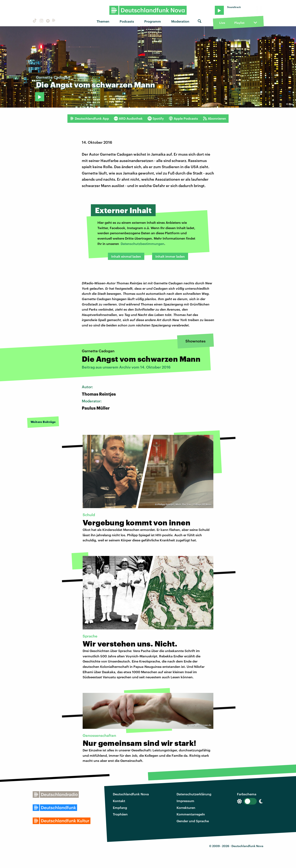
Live (222, 23)
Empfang (120, 808)
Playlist (239, 23)
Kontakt (119, 801)
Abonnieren (214, 118)
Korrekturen (186, 808)
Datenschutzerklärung (194, 794)
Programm (153, 21)
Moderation (180, 21)
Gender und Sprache (193, 821)
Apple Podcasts (183, 118)
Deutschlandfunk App (89, 118)
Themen (103, 21)
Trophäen (120, 814)
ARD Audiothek (128, 118)
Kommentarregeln (191, 814)
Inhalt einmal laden (126, 256)
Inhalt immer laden (170, 256)
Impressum (185, 801)
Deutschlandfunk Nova (131, 794)
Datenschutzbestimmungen (142, 244)
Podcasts (127, 21)
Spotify (156, 118)
